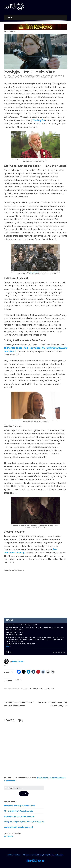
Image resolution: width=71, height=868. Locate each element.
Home (6, 689)
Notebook (13, 689)
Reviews (26, 689)
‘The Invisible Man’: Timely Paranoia (18, 811)
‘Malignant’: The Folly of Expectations (19, 806)
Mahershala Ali (34, 272)
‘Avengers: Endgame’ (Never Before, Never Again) (24, 822)
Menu (10, 17)
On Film (20, 689)
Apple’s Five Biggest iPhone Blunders (19, 816)
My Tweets (8, 836)
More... (8, 646)
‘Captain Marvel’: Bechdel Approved (18, 827)
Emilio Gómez (18, 661)
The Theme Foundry (56, 855)
